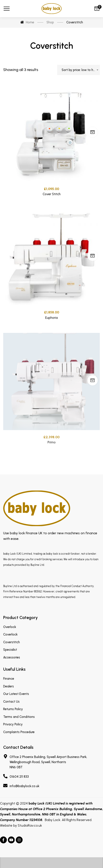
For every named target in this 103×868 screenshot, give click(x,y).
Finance (9, 679)
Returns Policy (13, 709)
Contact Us (11, 702)
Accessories (12, 657)
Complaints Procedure (19, 732)
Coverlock (10, 634)
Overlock (10, 627)
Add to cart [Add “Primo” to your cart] (93, 397)
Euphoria (51, 328)
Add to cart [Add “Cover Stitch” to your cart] (93, 134)
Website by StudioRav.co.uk (21, 825)
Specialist (10, 650)
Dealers (9, 686)
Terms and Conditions (19, 717)
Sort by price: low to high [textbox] (80, 70)
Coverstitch (12, 642)
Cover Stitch (52, 196)
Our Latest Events (16, 694)
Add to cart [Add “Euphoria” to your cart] (93, 266)
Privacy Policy (13, 724)
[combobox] (78, 70)
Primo (52, 459)
